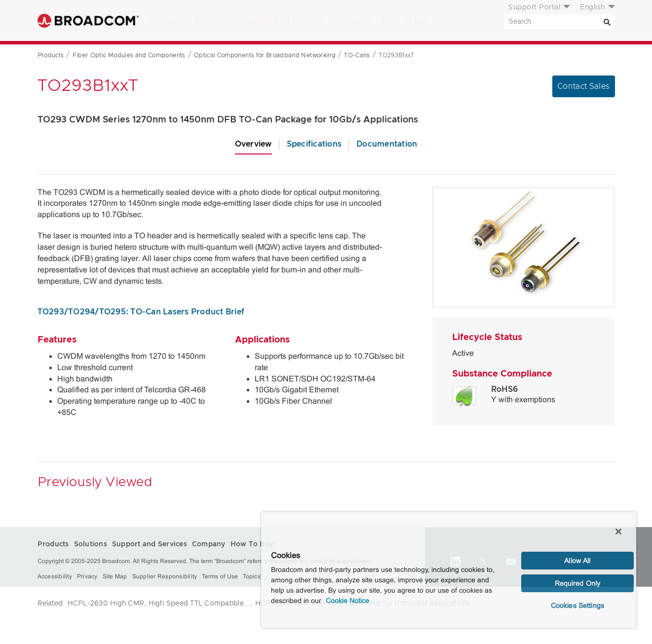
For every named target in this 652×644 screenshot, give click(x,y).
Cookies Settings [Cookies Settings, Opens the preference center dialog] (577, 606)
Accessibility (55, 576)
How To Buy (406, 21)
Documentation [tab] (387, 144)
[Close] (618, 531)
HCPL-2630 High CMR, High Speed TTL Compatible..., (160, 604)
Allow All (577, 561)
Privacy (87, 576)
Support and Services (283, 21)
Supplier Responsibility (165, 576)
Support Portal (534, 7)
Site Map (115, 576)
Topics (252, 576)
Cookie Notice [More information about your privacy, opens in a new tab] (347, 601)
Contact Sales (584, 86)
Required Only (578, 583)
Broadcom (88, 20)
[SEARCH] (559, 22)
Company (353, 21)
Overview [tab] (253, 144)
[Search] (608, 22)
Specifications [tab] (314, 144)
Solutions (213, 21)
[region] (449, 570)
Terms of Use (220, 576)
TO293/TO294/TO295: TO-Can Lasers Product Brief (141, 312)
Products (166, 21)
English (593, 7)
